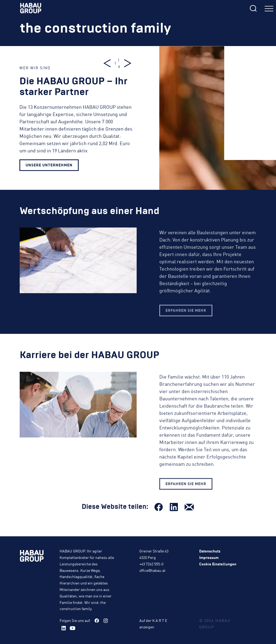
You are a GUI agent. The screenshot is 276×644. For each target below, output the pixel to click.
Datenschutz (210, 551)
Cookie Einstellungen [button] (218, 564)
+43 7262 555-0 (151, 564)
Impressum (209, 557)
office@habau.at (152, 570)
